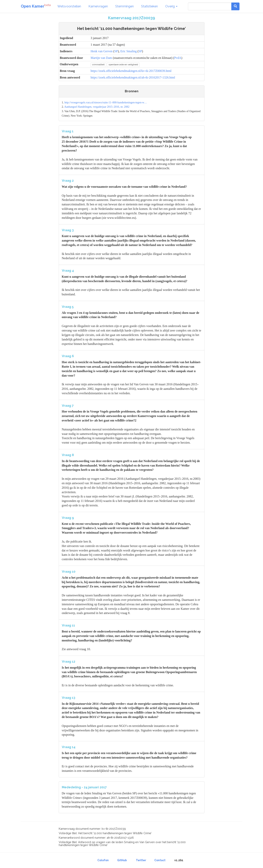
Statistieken (149, 6)
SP (116, 51)
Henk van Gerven (102, 51)
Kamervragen (98, 6)
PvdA (178, 58)
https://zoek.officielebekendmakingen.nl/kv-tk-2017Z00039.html (131, 71)
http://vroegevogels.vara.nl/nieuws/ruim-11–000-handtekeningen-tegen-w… (106, 103)
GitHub (122, 860)
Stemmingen (125, 6)
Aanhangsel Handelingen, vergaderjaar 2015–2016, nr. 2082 (97, 107)
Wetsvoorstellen (69, 6)
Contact (160, 860)
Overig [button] (171, 6)
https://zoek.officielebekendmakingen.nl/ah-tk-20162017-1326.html (133, 77)
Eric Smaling (128, 51)
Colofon (103, 860)
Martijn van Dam (101, 58)
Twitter (141, 860)
